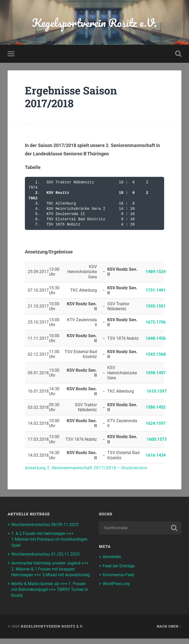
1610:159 (155, 391)
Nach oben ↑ (169, 632)
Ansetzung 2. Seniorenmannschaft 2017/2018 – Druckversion (89, 468)
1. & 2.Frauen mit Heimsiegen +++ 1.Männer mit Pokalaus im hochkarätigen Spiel (45, 539)
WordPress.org (118, 584)
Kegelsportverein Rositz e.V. (94, 22)
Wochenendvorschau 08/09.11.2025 (48, 524)
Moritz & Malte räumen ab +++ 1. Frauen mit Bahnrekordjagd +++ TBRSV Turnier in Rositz (50, 595)
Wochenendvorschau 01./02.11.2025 (48, 554)
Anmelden (113, 557)
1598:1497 (156, 373)
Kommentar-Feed (120, 575)
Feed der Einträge (120, 566)
